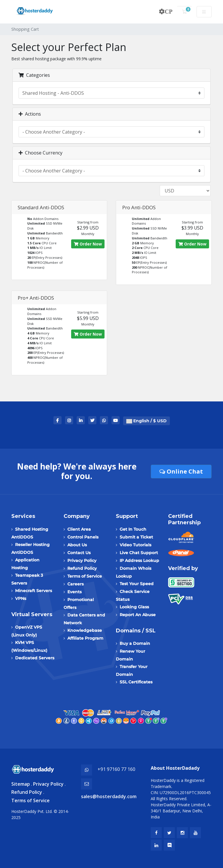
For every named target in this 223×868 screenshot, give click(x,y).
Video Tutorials (135, 545)
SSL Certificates (136, 682)
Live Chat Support (139, 553)
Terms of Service (85, 576)
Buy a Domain (135, 643)
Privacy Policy (82, 561)
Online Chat (181, 471)
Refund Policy (82, 568)
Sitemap (21, 784)
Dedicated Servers (35, 658)
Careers (75, 584)
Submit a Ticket (136, 537)
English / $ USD (146, 421)
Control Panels (83, 537)
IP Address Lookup (139, 561)
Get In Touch (133, 529)
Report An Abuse (138, 615)
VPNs (21, 598)
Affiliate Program (85, 638)
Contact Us (79, 553)
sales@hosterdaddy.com (109, 796)
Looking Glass (134, 607)
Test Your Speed (137, 584)
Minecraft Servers (34, 591)
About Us (77, 545)
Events (74, 592)
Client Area (79, 529)
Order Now (88, 244)
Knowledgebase (85, 630)
